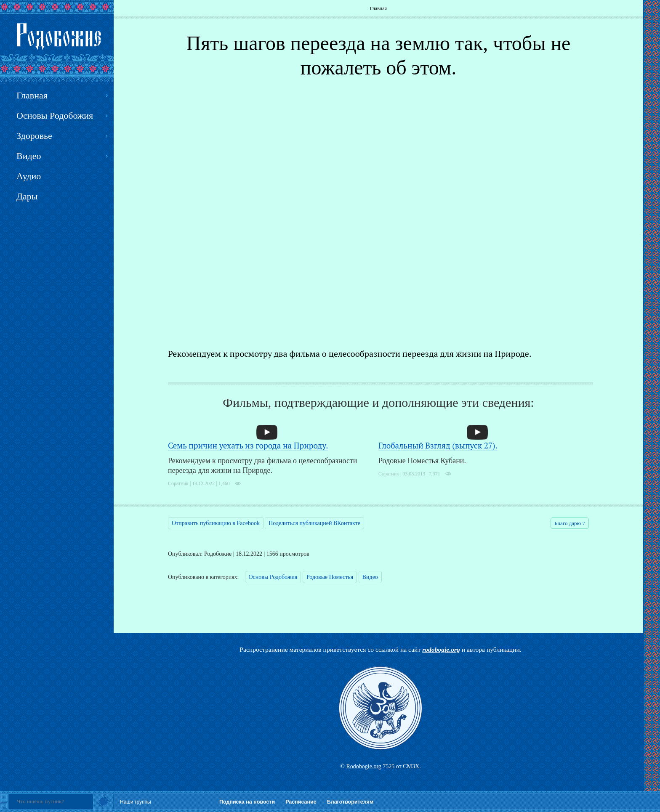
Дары (27, 196)
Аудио (29, 176)
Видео (370, 577)
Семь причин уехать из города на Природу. (248, 445)
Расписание (301, 802)
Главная (378, 8)
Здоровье (34, 136)
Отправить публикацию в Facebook (216, 523)
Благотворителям (350, 802)
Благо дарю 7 (570, 523)
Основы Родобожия (273, 577)
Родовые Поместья (330, 577)
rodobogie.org (441, 649)
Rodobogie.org (363, 766)
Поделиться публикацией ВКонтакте (314, 523)
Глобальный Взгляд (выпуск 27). (438, 445)
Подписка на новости (247, 802)
